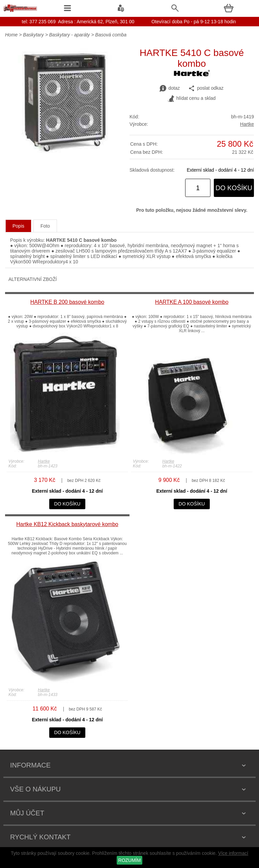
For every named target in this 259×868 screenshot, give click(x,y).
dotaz (170, 88)
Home (11, 35)
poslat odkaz (206, 88)
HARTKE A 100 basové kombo (192, 302)
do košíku (234, 188)
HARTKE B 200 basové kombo (67, 302)
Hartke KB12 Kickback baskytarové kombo (67, 524)
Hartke (247, 124)
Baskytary (33, 35)
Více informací (233, 853)
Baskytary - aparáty (70, 35)
